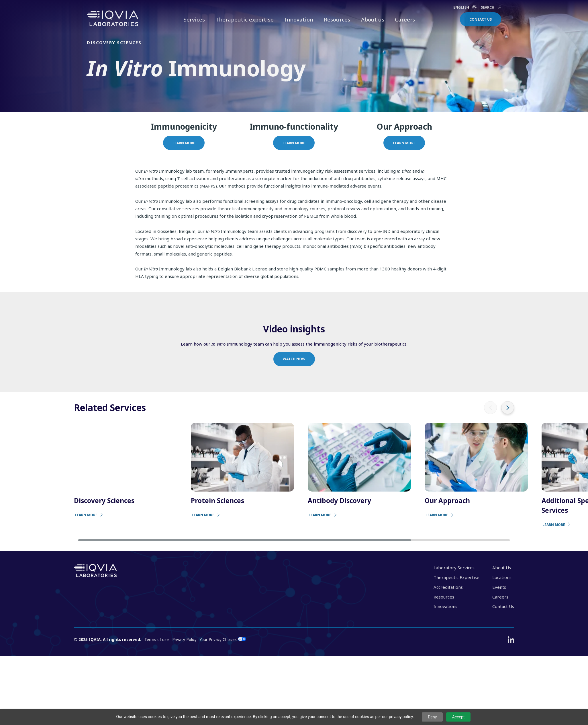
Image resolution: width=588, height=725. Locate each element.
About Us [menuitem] (502, 568)
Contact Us (481, 19)
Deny (432, 717)
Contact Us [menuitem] (503, 606)
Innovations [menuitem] (445, 606)
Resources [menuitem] (444, 597)
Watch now (294, 359)
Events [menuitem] (499, 587)
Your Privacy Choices (223, 640)
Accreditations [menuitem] (448, 587)
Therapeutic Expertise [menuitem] (456, 577)
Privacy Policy (184, 640)
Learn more (184, 143)
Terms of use (157, 640)
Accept (458, 717)
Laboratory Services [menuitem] (454, 568)
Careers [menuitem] (500, 597)
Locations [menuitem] (502, 577)
